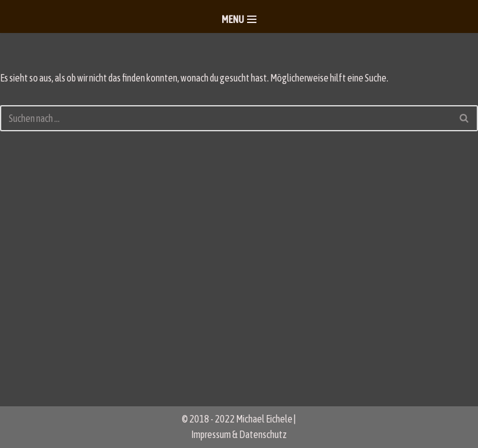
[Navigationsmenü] (239, 19)
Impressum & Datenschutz (239, 434)
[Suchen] (225, 118)
